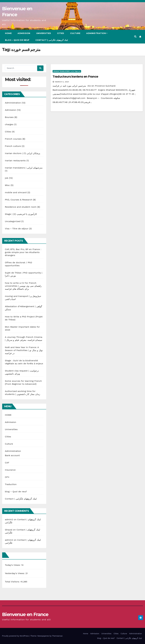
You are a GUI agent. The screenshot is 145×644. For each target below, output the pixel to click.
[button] (135, 37)
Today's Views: (13, 565)
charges (9, 124)
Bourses (9, 117)
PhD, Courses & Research (19, 200)
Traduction (11, 484)
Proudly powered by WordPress (16, 636)
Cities (61, 33)
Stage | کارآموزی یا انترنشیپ (21, 214)
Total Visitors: (13, 582)
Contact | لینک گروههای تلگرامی (52, 40)
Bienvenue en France (25, 614)
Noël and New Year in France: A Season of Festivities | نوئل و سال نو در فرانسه (24, 350)
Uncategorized (13, 221)
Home (8, 33)
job (7, 178)
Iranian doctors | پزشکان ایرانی (22, 153)
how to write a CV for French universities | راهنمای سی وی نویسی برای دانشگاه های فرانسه (23, 286)
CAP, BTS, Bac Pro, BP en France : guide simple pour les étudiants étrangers (23, 252)
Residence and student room (21, 207)
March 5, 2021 (62, 82)
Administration (97, 33)
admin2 (9, 519)
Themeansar (57, 636)
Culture (75, 33)
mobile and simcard (16, 192)
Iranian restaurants (15, 161)
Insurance (10, 470)
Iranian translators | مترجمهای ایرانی (24, 168)
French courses (13, 139)
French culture (13, 146)
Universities (44, 33)
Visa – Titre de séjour (17, 229)
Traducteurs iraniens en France (75, 77)
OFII (7, 477)
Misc (7, 185)
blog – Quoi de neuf (17, 40)
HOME (8, 415)
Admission (24, 33)
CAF (7, 463)
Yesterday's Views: (15, 573)
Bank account (12, 455)
